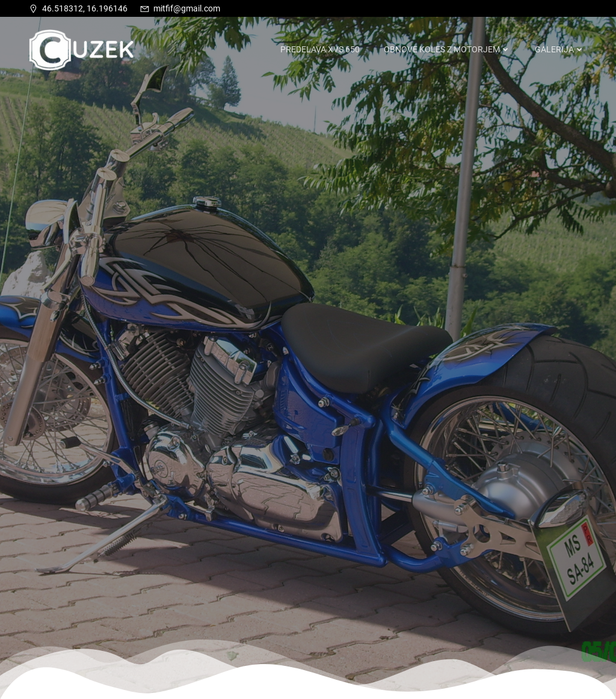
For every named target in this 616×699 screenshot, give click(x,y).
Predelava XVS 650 (320, 49)
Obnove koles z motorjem (447, 49)
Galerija (560, 49)
